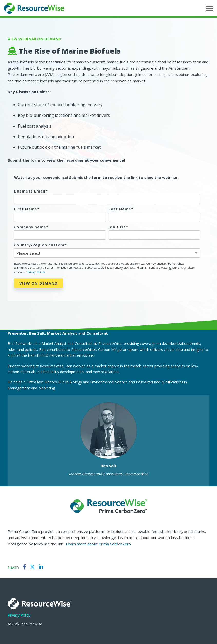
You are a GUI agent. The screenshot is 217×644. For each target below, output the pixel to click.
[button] (210, 8)
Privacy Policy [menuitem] (19, 615)
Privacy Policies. (37, 272)
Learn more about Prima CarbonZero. (99, 544)
